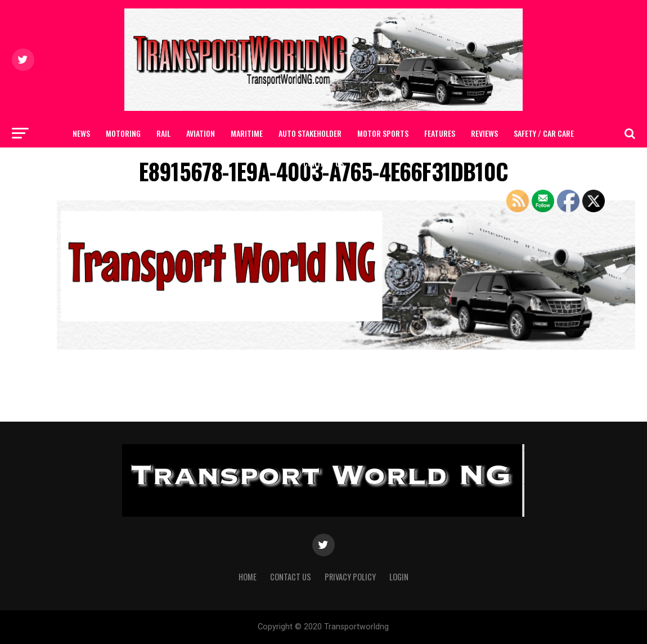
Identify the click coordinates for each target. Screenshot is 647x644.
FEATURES (440, 133)
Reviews (484, 133)
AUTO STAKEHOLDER (310, 133)
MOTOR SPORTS (383, 133)
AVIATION (201, 133)
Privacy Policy (350, 577)
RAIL (163, 133)
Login (399, 577)
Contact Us (323, 163)
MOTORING (123, 133)
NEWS (81, 133)
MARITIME (247, 133)
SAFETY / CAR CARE (544, 133)
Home (248, 577)
